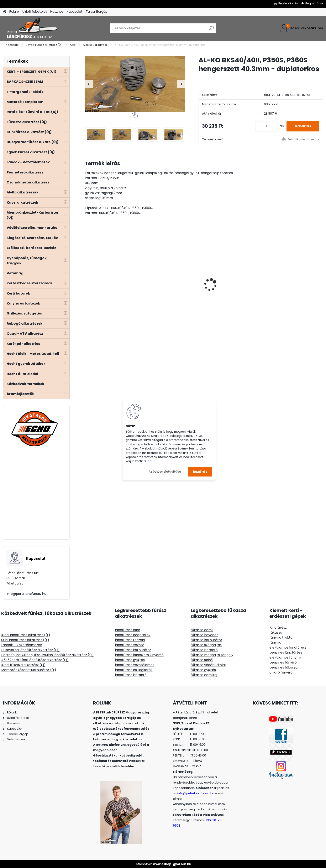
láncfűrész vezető (130, 645)
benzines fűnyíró (283, 662)
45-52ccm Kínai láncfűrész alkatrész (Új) (35, 660)
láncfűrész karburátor (133, 650)
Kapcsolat (75, 12)
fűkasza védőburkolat (208, 665)
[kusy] (267, 126)
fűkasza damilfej (204, 675)
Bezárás (200, 472)
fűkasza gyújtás (203, 670)
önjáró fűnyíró (281, 672)
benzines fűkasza (283, 667)
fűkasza (276, 632)
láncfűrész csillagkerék (134, 670)
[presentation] (89, 84)
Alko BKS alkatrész (95, 45)
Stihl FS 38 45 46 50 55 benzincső (227, 292)
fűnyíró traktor (282, 637)
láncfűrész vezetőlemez (135, 665)
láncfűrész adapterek (133, 635)
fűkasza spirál (202, 660)
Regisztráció (314, 3)
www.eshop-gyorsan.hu (172, 864)
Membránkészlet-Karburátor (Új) (29, 670)
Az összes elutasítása (165, 471)
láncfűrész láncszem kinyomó (139, 655)
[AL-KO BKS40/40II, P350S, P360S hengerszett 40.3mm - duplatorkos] (135, 84)
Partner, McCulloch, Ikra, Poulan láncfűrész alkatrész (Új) (48, 655)
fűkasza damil (202, 630)
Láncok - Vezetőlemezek (22, 645)
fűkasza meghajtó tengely (212, 655)
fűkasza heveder (204, 635)
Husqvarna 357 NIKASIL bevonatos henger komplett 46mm (171, 286)
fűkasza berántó (204, 650)
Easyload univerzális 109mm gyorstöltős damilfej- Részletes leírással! (294, 278)
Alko (73, 45)
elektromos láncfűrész (288, 647)
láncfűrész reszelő (130, 640)
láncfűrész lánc (128, 630)
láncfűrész (278, 627)
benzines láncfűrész (286, 652)
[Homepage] (5, 12)
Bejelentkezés (288, 3)
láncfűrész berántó (131, 675)
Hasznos (57, 12)
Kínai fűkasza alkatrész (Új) (23, 665)
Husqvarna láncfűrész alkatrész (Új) (30, 650)
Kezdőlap (12, 45)
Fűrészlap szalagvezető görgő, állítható (113, 276)
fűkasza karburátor (206, 640)
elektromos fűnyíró (285, 657)
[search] (211, 30)
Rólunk (14, 12)
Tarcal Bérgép (97, 12)
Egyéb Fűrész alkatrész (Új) (44, 45)
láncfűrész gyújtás (130, 660)
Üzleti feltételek (35, 12)
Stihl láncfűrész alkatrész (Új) (25, 640)
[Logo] (32, 28)
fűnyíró (275, 642)
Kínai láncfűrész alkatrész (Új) (26, 635)
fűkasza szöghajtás (206, 645)
